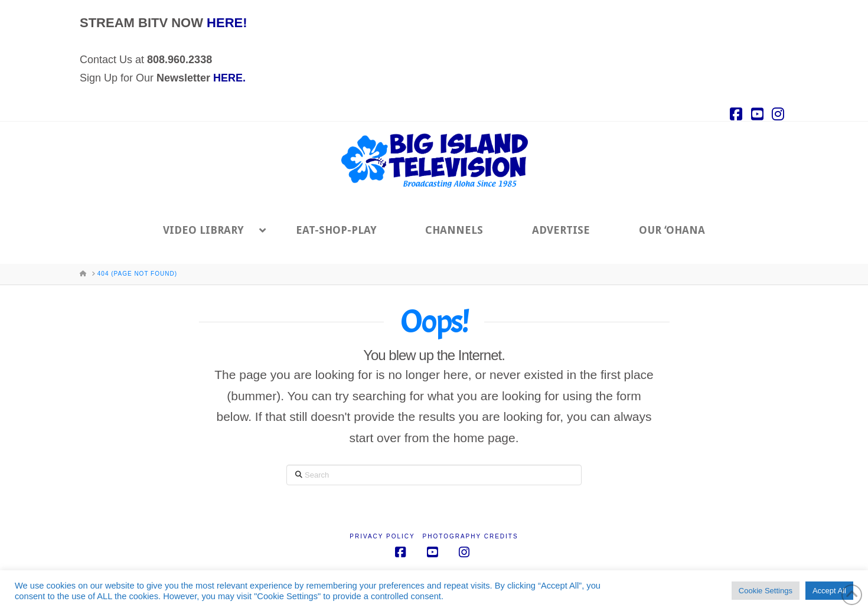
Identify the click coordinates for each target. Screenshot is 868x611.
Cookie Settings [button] (766, 591)
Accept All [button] (829, 591)
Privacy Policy (382, 536)
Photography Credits (471, 536)
